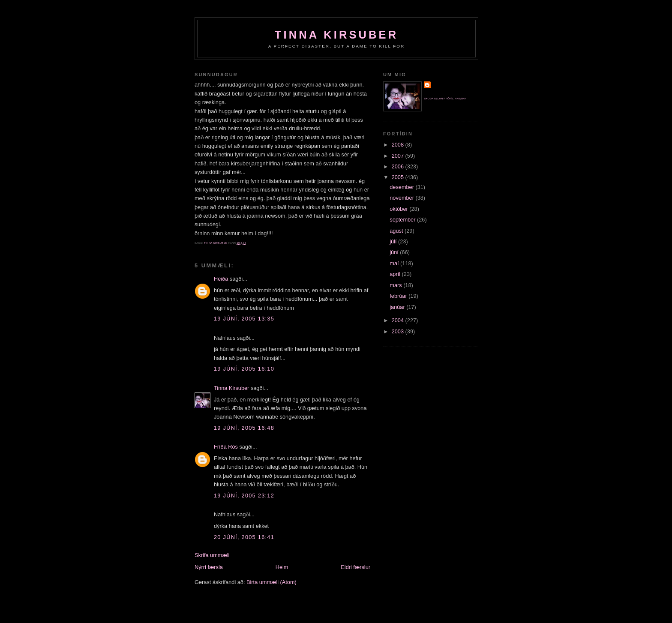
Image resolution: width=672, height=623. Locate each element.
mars (396, 285)
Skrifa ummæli (212, 555)
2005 (399, 177)
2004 (399, 320)
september (403, 220)
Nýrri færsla (209, 567)
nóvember (402, 198)
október (399, 209)
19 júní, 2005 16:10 (244, 369)
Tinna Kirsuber (336, 35)
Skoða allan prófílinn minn (445, 99)
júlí (394, 241)
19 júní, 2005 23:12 (244, 496)
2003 (399, 331)
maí (395, 263)
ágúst (397, 231)
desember (402, 187)
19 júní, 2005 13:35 (244, 319)
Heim (282, 567)
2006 (399, 166)
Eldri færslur (355, 567)
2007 (399, 156)
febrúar (399, 296)
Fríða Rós (226, 447)
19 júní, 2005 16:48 (244, 428)
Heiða (221, 279)
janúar (398, 307)
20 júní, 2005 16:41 (244, 537)
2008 (399, 145)
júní (395, 252)
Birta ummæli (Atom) (271, 582)
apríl (396, 274)
